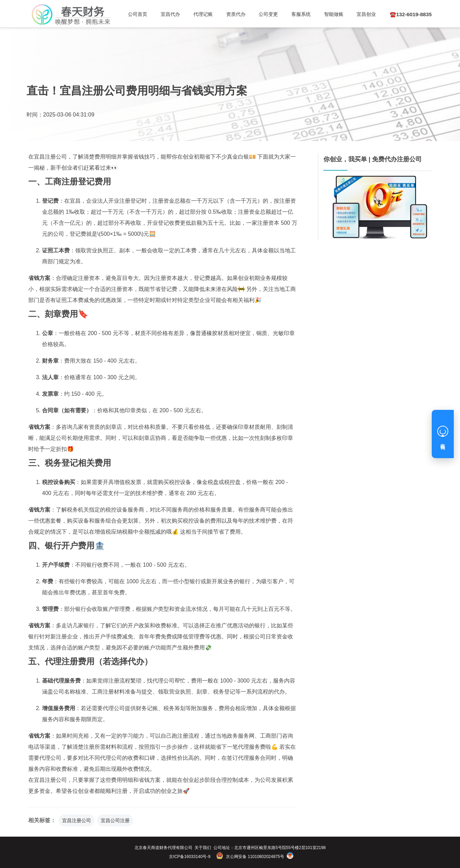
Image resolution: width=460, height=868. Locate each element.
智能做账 (323, 14)
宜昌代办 (168, 14)
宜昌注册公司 (77, 820)
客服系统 (292, 14)
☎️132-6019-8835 (404, 14)
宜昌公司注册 (115, 820)
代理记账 (199, 14)
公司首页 (137, 14)
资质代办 (230, 14)
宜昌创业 (354, 14)
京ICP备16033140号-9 (190, 857)
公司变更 (261, 14)
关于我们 (203, 848)
